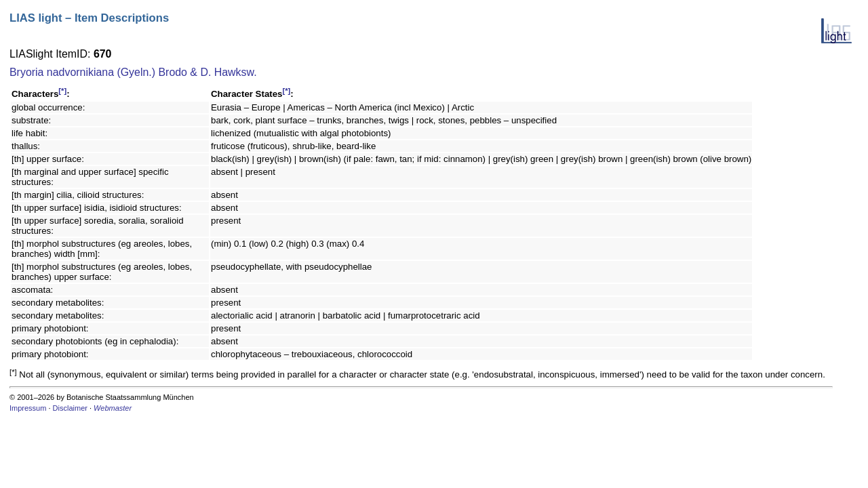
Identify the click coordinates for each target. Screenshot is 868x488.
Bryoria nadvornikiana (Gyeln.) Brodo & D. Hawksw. (133, 72)
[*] (62, 91)
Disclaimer (70, 408)
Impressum (28, 408)
